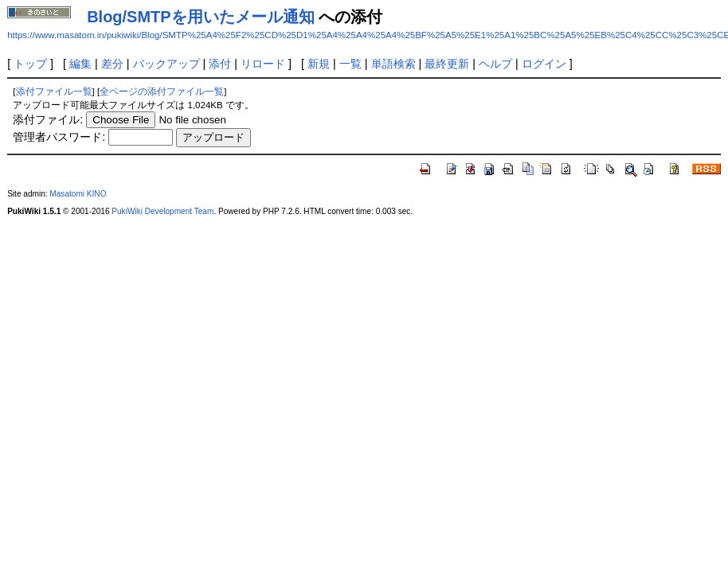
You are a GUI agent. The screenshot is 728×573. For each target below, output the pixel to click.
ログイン (544, 64)
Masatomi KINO (78, 194)
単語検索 (393, 64)
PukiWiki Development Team (162, 211)
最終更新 (447, 64)
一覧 (350, 64)
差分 (112, 64)
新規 (319, 64)
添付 (220, 64)
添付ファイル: (48, 119)
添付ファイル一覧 (54, 92)
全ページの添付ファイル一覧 (162, 92)
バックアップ (166, 64)
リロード (263, 64)
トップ (30, 64)
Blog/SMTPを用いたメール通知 (201, 17)
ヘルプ (495, 64)
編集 (80, 64)
